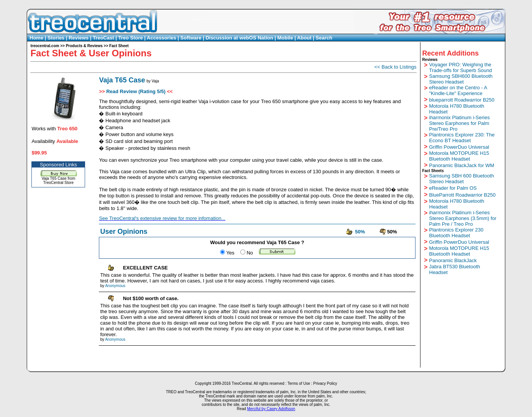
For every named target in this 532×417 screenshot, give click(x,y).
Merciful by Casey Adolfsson (271, 409)
